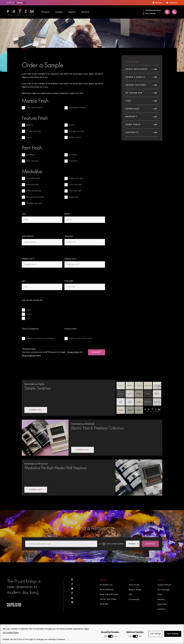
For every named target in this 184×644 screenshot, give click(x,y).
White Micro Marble (32, 109)
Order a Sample (135, 78)
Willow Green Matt (32, 192)
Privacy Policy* (71, 330)
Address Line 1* (28, 259)
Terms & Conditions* (30, 330)
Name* (67, 215)
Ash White (28, 156)
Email (26, 311)
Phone (27, 315)
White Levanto (73, 138)
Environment (134, 599)
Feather (70, 126)
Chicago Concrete (74, 132)
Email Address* (28, 237)
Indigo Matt (71, 198)
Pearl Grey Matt (73, 185)
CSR (130, 595)
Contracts (172, 3)
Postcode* (69, 282)
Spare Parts (133, 125)
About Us (85, 12)
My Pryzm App (134, 94)
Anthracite (71, 162)
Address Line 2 (71, 259)
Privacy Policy (73, 353)
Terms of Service (29, 356)
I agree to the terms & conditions (38, 339)
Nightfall (27, 126)
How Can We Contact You (32, 301)
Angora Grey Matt (74, 179)
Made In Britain (135, 590)
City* (24, 282)
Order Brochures (136, 70)
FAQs (128, 102)
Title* (24, 215)
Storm (27, 138)
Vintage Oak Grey (31, 132)
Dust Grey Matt (73, 192)
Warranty (157, 3)
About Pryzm (134, 585)
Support (72, 12)
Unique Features (136, 86)
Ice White (71, 156)
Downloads (132, 110)
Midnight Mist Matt (32, 204)
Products (46, 12)
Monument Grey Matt (33, 198)
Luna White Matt (31, 179)
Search (150, 547)
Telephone (69, 237)
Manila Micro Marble (75, 109)
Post (26, 319)
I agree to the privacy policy (78, 339)
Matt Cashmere (30, 162)
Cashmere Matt (30, 185)
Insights (59, 12)
